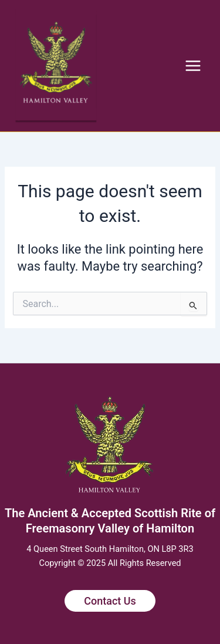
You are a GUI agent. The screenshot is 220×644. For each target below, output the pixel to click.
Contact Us (110, 601)
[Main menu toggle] (193, 66)
